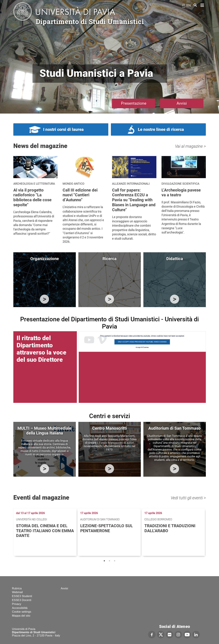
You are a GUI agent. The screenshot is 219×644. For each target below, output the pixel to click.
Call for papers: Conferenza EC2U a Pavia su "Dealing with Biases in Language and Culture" (134, 200)
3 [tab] (115, 561)
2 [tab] (109, 561)
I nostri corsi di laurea (63, 129)
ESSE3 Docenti (22, 600)
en (189, 5)
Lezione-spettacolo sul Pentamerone (107, 528)
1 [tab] (104, 561)
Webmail (17, 592)
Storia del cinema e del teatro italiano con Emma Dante (45, 531)
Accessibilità (20, 608)
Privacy (17, 604)
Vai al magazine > (190, 146)
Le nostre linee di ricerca (161, 129)
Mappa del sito (21, 616)
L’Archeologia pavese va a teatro (181, 193)
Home (202, 5)
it (184, 5)
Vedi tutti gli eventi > (188, 498)
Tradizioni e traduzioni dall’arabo (170, 528)
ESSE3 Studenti (22, 596)
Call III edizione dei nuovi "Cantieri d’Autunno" (80, 195)
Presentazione (134, 103)
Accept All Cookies (142, 347)
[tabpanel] (45, 532)
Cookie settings (22, 612)
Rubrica (17, 588)
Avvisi (182, 103)
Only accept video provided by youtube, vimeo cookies (142, 342)
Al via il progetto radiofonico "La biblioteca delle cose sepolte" (32, 197)
